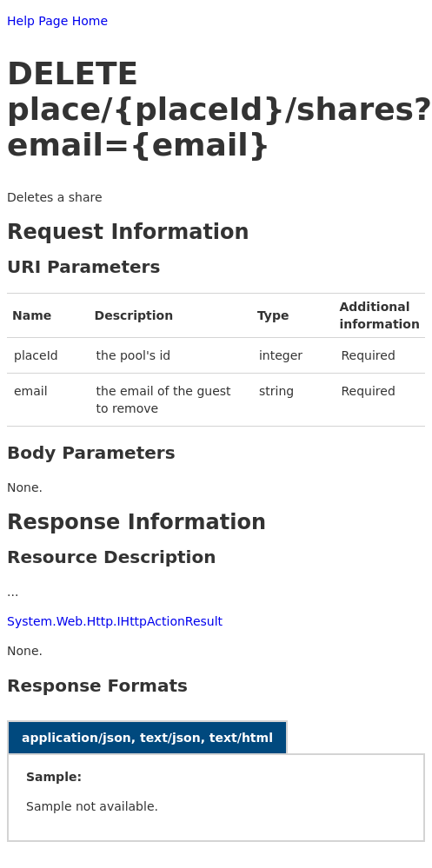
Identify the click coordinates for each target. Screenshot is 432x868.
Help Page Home (57, 21)
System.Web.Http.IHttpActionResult (115, 621)
